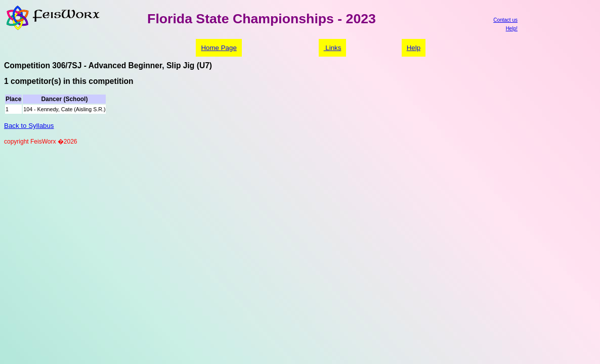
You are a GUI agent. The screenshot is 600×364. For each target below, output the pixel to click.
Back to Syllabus (29, 126)
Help (414, 48)
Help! (512, 29)
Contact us (505, 20)
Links (333, 48)
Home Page (219, 48)
